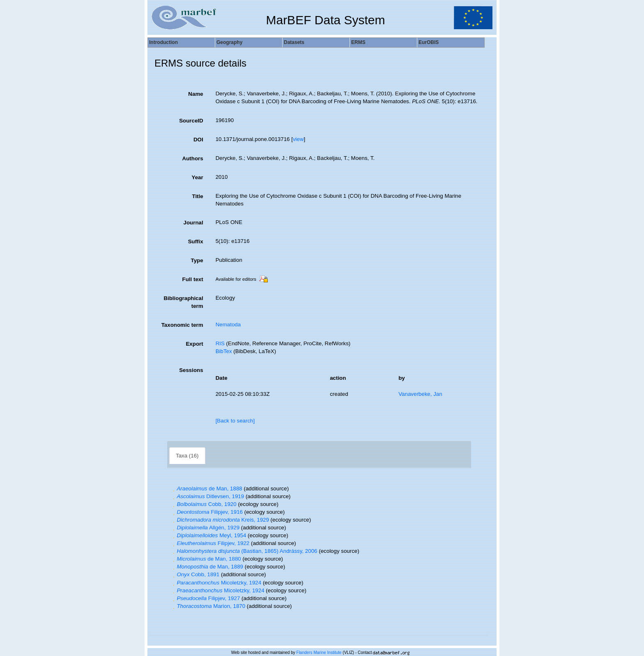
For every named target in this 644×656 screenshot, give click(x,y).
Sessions (191, 370)
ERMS (358, 42)
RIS (220, 343)
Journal (193, 223)
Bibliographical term (183, 302)
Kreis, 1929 (220, 520)
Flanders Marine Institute (319, 653)
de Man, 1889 (207, 567)
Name (195, 94)
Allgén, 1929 (205, 528)
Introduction (163, 42)
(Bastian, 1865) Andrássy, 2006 (244, 551)
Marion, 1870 (208, 606)
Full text (193, 279)
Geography (229, 42)
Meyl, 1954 (208, 535)
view (298, 139)
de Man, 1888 (207, 489)
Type (197, 260)
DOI (198, 140)
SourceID (191, 121)
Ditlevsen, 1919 (207, 496)
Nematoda (228, 325)
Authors (193, 158)
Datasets (294, 42)
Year (197, 177)
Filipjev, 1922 (210, 543)
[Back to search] (235, 421)
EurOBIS (429, 42)
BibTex (224, 351)
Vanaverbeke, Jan (420, 394)
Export (194, 344)
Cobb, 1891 (195, 574)
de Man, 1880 (206, 559)
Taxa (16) (187, 456)
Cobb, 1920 (204, 504)
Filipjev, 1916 (207, 512)
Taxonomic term (182, 325)
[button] (174, 489)
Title (197, 196)
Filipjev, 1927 (205, 598)
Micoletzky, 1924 (216, 583)
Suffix (196, 241)
